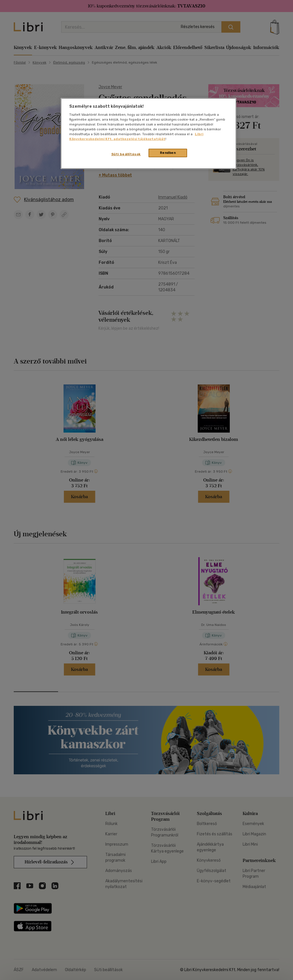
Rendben (168, 153)
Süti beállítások (126, 154)
